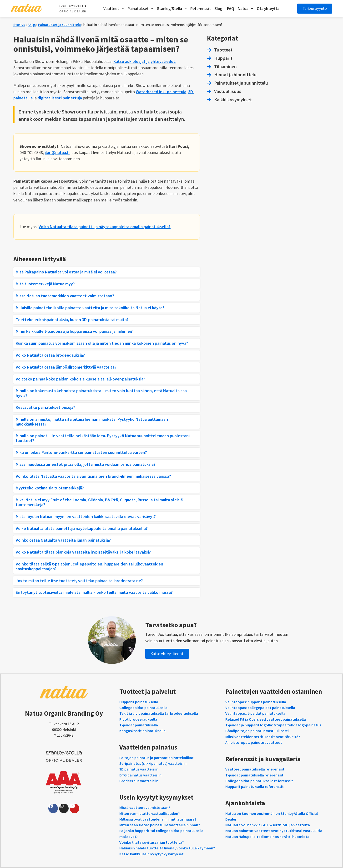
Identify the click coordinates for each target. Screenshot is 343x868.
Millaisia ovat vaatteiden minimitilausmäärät (158, 819)
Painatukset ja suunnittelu (59, 25)
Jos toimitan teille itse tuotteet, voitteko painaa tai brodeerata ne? (79, 581)
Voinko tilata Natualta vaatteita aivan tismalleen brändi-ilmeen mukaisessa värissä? (93, 476)
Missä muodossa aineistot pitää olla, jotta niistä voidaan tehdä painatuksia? (86, 464)
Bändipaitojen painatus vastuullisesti (257, 731)
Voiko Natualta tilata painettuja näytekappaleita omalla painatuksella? (105, 227)
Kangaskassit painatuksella (142, 731)
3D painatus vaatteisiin (139, 769)
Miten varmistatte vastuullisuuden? (150, 813)
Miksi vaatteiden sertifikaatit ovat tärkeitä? (263, 737)
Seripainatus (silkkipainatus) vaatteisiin (153, 763)
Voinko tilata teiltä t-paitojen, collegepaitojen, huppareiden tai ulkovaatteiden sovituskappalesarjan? (89, 566)
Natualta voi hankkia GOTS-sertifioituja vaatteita (268, 825)
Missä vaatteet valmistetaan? (145, 807)
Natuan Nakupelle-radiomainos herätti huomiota (267, 837)
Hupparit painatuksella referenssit (255, 786)
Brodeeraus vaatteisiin (139, 781)
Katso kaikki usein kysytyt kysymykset (151, 854)
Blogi (218, 9)
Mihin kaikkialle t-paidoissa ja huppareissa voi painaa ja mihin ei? (74, 331)
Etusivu (19, 25)
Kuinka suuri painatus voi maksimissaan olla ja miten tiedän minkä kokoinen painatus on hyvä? (102, 343)
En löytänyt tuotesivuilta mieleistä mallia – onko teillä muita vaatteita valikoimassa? (94, 592)
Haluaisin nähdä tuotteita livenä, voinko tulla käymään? (167, 848)
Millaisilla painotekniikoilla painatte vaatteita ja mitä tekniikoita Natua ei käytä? (90, 308)
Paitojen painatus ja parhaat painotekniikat (156, 758)
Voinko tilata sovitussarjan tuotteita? (152, 842)
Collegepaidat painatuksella (143, 708)
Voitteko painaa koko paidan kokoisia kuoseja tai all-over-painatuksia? (81, 379)
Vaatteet (113, 9)
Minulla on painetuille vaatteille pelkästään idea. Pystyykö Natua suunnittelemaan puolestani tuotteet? (103, 438)
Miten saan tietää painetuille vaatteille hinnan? (160, 825)
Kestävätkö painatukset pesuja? (45, 407)
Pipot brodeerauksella (138, 719)
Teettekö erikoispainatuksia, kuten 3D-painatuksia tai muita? (72, 320)
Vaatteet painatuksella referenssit (255, 769)
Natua (245, 9)
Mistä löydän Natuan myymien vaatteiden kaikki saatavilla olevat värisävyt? (86, 516)
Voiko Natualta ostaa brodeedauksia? (50, 355)
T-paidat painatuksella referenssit (254, 775)
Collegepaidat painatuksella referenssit (259, 781)
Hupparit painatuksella (139, 702)
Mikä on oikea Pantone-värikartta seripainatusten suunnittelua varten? (81, 452)
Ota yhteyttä (267, 9)
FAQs (32, 25)
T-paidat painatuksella (139, 725)
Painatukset (140, 9)
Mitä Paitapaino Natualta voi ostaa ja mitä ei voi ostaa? (66, 272)
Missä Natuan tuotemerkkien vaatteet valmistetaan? (65, 296)
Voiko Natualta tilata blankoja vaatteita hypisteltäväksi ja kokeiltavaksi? (83, 552)
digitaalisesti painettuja (60, 98)
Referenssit (200, 9)
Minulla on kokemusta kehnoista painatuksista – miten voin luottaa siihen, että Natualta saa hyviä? (101, 393)
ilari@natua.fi (57, 152)
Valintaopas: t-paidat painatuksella (255, 713)
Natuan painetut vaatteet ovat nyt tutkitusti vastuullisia (274, 831)
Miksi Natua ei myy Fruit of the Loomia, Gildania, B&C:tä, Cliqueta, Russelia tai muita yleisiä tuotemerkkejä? (99, 502)
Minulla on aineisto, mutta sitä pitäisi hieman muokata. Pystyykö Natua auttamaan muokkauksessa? (92, 422)
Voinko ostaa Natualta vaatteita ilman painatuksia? (63, 540)
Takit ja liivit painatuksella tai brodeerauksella (159, 713)
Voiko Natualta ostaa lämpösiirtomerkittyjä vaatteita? (66, 367)
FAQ (230, 9)
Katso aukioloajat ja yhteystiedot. (145, 61)
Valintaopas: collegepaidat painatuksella (260, 708)
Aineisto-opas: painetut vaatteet (254, 742)
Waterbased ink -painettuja (161, 92)
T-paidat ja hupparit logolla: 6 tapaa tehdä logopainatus (273, 725)
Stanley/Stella (171, 9)
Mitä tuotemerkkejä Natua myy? (45, 284)
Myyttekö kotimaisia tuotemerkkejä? (50, 488)
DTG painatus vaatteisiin (140, 775)
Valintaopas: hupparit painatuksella (256, 702)
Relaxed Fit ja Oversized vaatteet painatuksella (266, 719)
